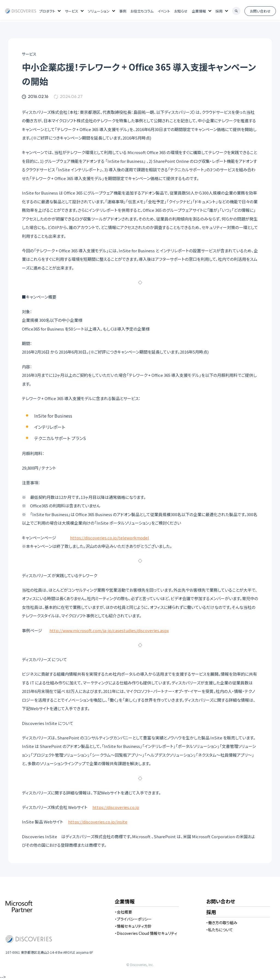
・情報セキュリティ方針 (133, 926)
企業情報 (199, 11)
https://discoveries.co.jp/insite (98, 822)
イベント (164, 11)
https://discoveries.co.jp (116, 807)
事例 (123, 11)
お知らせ (181, 11)
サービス (72, 11)
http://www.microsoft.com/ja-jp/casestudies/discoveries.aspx (109, 630)
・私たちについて (220, 930)
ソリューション (99, 11)
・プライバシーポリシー (133, 919)
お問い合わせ (260, 11)
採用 (219, 11)
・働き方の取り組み (222, 923)
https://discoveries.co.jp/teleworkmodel (110, 538)
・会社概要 (123, 912)
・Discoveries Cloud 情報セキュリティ (146, 933)
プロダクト (47, 11)
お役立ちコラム (142, 11)
